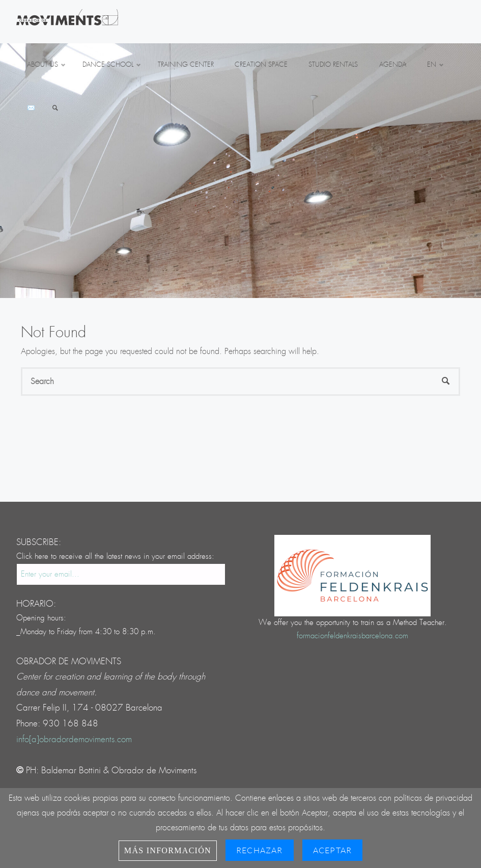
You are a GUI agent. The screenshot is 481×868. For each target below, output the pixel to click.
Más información (168, 850)
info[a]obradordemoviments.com (74, 739)
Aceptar (332, 850)
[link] (55, 108)
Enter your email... (50, 574)
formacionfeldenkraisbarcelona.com (352, 636)
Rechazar (260, 850)
